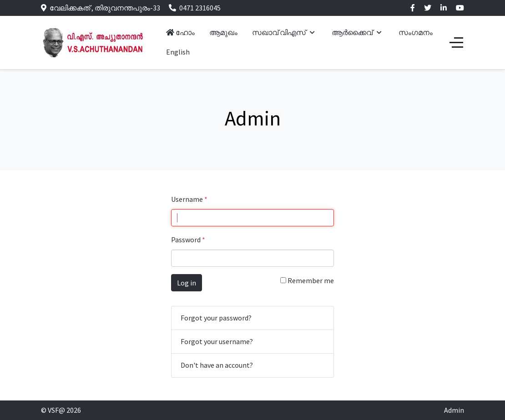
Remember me (307, 280)
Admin (454, 410)
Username (189, 199)
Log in (187, 283)
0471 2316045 (200, 8)
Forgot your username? (217, 341)
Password (188, 240)
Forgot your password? (216, 318)
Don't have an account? (217, 365)
